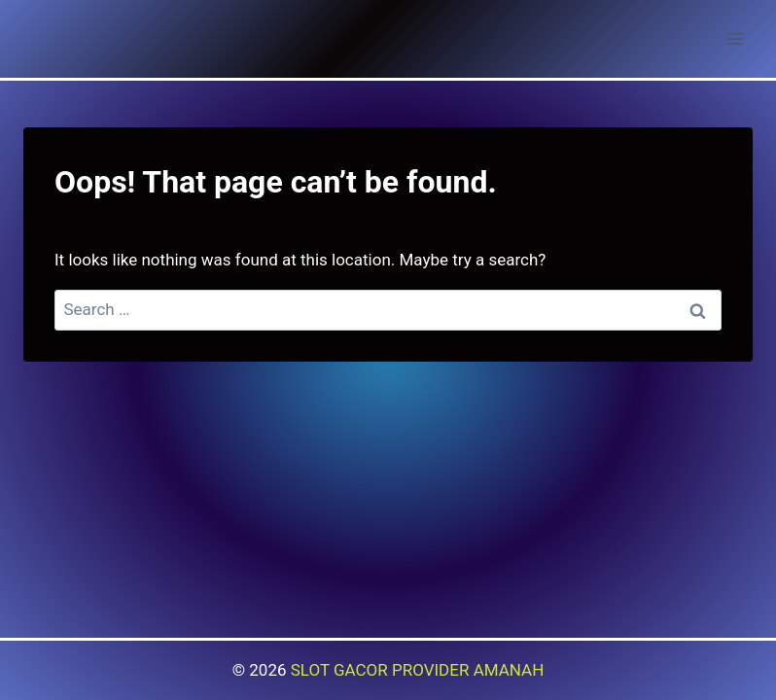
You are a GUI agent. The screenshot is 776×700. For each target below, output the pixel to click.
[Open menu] (735, 38)
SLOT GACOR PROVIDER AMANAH (418, 670)
